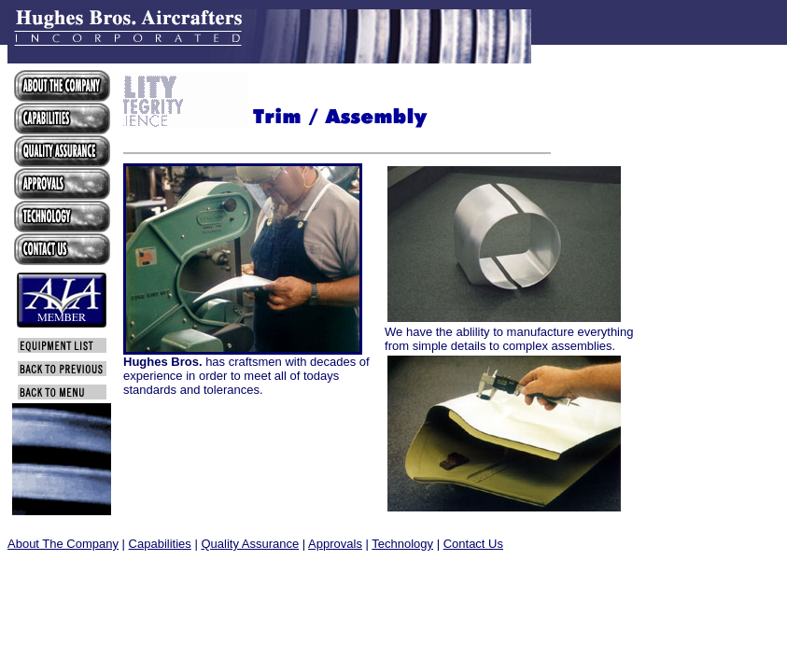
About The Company (63, 544)
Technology (402, 544)
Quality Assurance (250, 544)
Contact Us (473, 544)
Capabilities (160, 544)
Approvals (335, 544)
